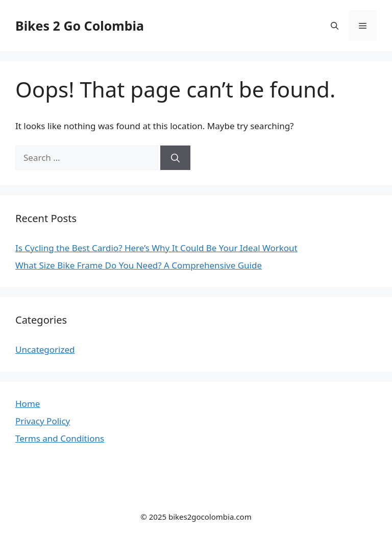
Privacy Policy (43, 421)
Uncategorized (45, 349)
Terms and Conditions (60, 438)
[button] (335, 26)
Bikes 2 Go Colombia (80, 26)
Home (28, 404)
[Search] (175, 158)
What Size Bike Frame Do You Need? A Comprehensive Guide (139, 265)
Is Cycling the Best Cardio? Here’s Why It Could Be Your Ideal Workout (156, 248)
